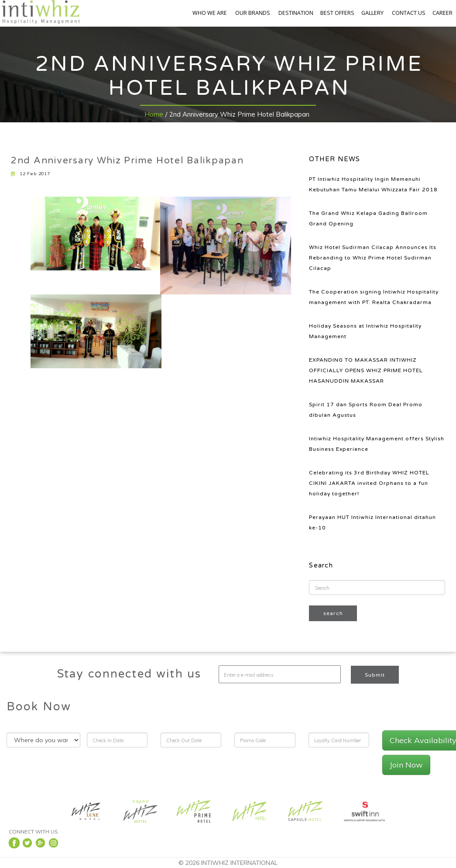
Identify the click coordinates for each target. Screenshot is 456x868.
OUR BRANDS (253, 13)
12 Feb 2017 (31, 174)
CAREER (442, 13)
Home (154, 114)
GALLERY (372, 13)
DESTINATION (296, 13)
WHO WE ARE (210, 13)
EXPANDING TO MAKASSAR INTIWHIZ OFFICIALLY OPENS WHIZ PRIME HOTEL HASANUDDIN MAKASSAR (366, 370)
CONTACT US (409, 13)
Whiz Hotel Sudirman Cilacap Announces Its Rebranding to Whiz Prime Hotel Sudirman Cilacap (373, 258)
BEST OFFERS (337, 13)
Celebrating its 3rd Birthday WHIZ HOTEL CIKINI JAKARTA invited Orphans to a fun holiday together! (369, 483)
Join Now (406, 765)
